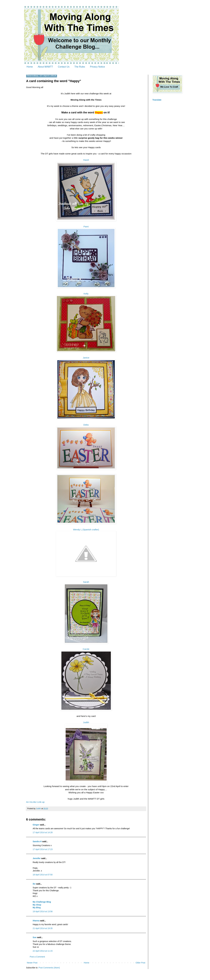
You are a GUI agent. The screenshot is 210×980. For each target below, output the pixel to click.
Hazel (86, 160)
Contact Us (64, 67)
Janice (86, 358)
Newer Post (32, 963)
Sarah (86, 582)
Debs (86, 425)
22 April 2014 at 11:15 (43, 951)
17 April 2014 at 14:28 (43, 832)
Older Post (140, 963)
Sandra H (37, 841)
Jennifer (37, 858)
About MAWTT (45, 67)
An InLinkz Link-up (35, 802)
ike (34, 884)
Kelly (86, 294)
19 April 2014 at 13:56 (43, 911)
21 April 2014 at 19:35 (43, 928)
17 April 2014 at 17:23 (43, 849)
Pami (86, 227)
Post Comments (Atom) (49, 968)
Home (30, 67)
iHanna (36, 921)
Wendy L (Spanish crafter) (86, 530)
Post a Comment (37, 957)
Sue (35, 937)
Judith (86, 722)
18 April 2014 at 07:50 (43, 875)
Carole (86, 649)
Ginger (36, 825)
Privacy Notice (97, 67)
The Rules (80, 67)
